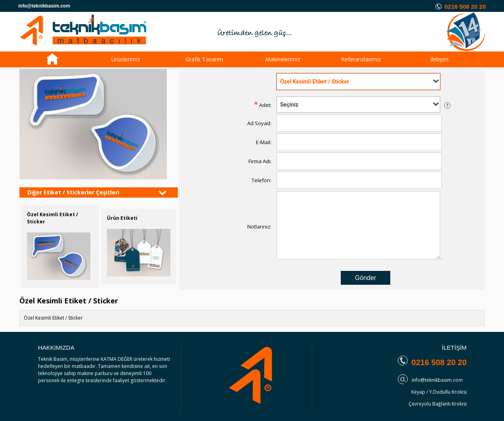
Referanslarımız (361, 59)
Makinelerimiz (283, 59)
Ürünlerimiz (126, 59)
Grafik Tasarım (204, 59)
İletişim (439, 59)
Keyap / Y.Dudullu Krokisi (439, 392)
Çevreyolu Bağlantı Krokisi (438, 404)
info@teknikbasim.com (437, 380)
